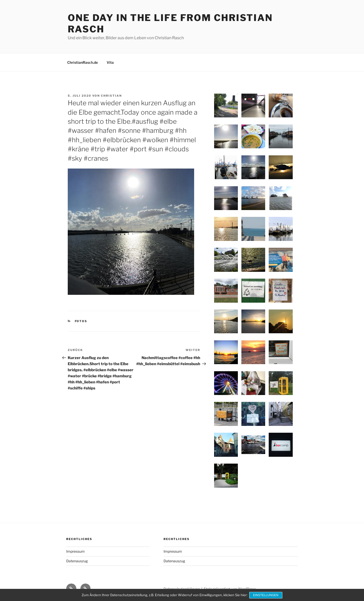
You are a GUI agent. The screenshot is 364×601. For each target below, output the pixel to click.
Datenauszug (77, 561)
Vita (110, 62)
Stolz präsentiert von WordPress (230, 589)
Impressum (75, 551)
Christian (111, 96)
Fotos (81, 321)
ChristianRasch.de (83, 62)
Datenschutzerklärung (182, 589)
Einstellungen (266, 595)
